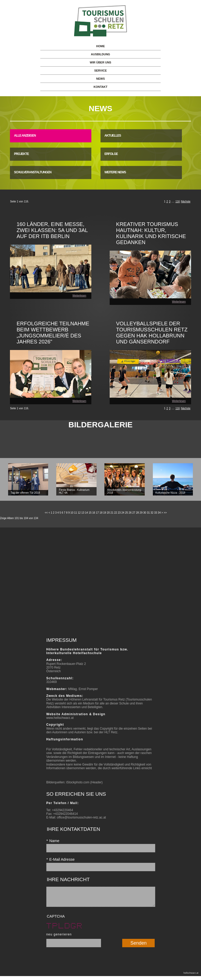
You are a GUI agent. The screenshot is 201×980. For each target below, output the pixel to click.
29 (141, 513)
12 (79, 513)
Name (53, 841)
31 (148, 513)
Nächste (186, 201)
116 (178, 201)
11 (76, 513)
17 (97, 513)
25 (127, 513)
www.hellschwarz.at (60, 718)
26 (130, 513)
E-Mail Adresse (60, 859)
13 (83, 513)
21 (112, 513)
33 (156, 513)
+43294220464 (63, 810)
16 (94, 513)
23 (119, 513)
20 (108, 513)
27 (134, 513)
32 (152, 513)
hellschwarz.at (191, 977)
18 (101, 513)
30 (145, 513)
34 (159, 513)
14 (86, 513)
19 (105, 513)
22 (116, 513)
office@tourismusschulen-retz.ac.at (81, 817)
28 (137, 513)
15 (90, 513)
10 (72, 513)
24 (123, 513)
